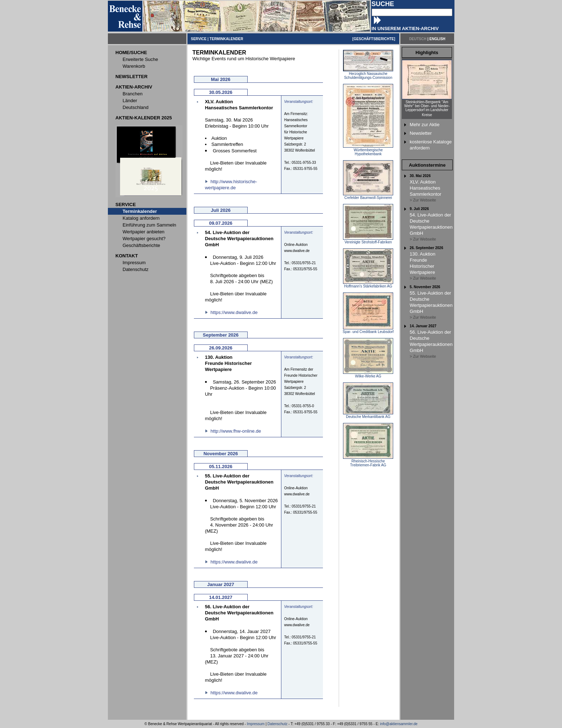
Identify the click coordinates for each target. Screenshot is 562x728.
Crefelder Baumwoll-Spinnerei (368, 196)
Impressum (256, 724)
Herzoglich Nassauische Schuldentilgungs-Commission (368, 74)
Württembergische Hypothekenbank (368, 150)
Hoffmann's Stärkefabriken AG (368, 285)
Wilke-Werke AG (368, 375)
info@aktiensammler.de (399, 724)
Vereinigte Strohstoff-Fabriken (368, 241)
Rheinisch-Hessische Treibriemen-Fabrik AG (368, 461)
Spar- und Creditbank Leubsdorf (368, 330)
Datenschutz (277, 724)
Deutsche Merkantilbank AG (368, 415)
